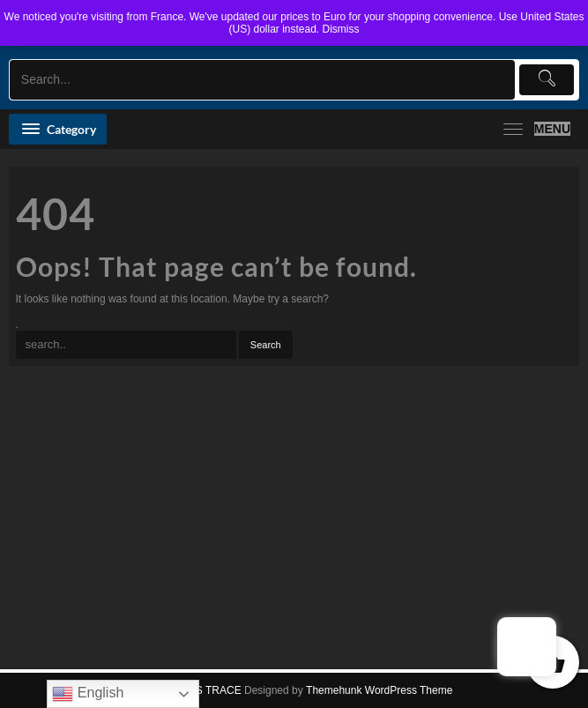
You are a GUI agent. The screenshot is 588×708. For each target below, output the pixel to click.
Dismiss (341, 29)
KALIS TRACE (207, 690)
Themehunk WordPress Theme (379, 690)
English (88, 694)
